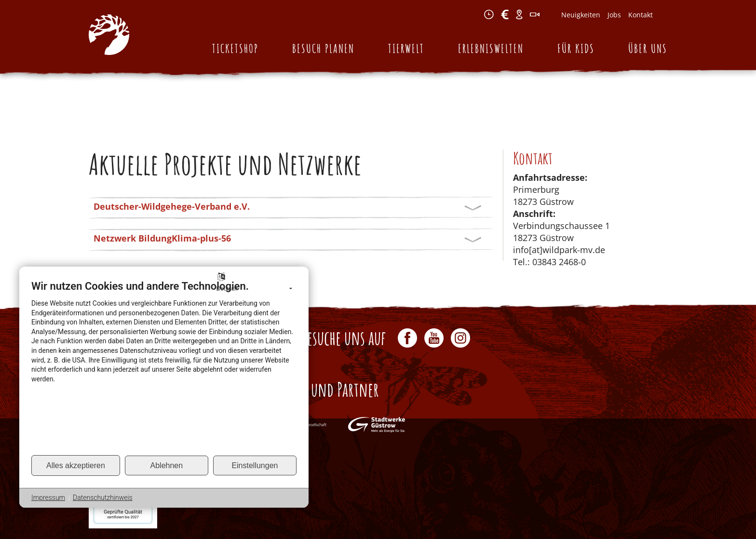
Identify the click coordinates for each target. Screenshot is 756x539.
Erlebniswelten (491, 48)
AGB (510, 518)
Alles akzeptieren (76, 465)
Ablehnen (167, 465)
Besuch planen (323, 48)
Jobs (614, 15)
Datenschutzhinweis (103, 498)
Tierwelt (406, 48)
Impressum (586, 518)
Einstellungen (255, 465)
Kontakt (641, 15)
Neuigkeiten (581, 15)
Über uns (648, 48)
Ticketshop (235, 48)
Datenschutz (542, 518)
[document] (164, 367)
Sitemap (654, 518)
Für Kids (576, 48)
